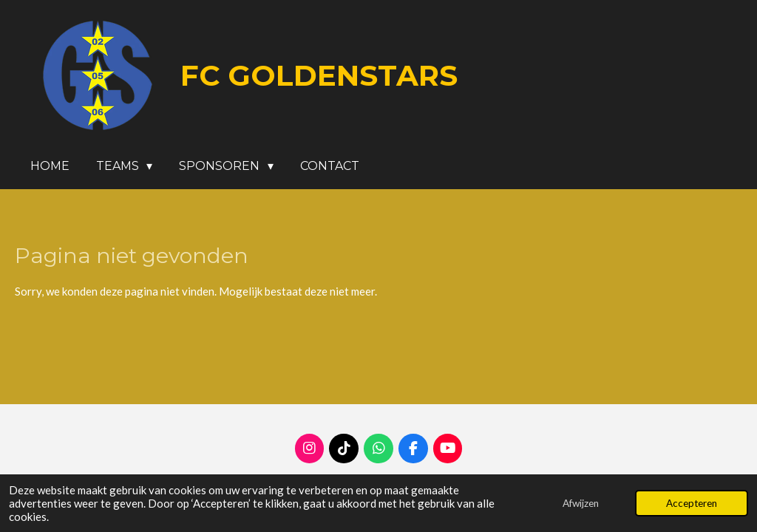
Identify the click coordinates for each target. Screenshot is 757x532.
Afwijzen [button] (581, 503)
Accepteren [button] (692, 503)
